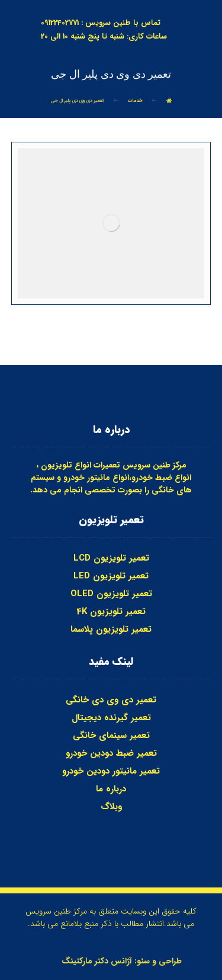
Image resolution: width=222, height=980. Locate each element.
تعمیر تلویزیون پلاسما (111, 629)
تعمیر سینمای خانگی (111, 736)
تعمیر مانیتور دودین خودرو (111, 771)
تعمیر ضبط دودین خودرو (111, 753)
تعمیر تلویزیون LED (111, 576)
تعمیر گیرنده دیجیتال (111, 718)
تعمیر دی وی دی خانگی (111, 700)
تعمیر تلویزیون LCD (111, 558)
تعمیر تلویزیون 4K (111, 612)
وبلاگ (111, 807)
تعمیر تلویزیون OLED (111, 594)
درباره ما (111, 789)
